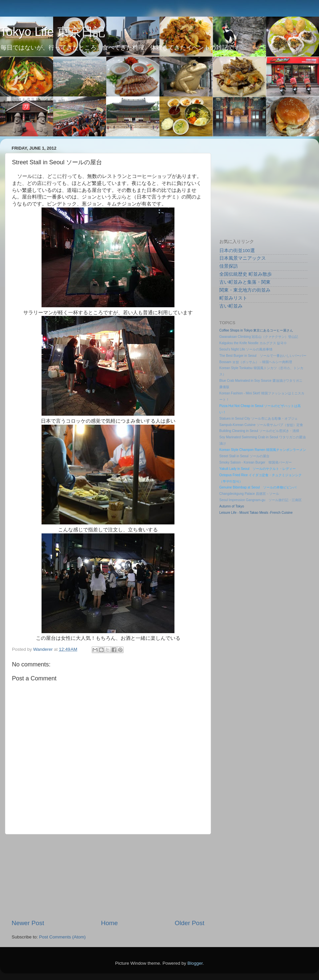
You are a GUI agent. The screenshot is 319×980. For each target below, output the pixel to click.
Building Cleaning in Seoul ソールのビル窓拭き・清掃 (259, 431)
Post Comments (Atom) (62, 937)
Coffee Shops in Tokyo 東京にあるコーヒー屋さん (256, 330)
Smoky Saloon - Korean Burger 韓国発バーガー (256, 462)
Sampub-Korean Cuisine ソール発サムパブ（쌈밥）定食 (261, 425)
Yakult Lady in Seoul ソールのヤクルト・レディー (258, 469)
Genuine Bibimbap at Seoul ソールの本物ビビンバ (258, 487)
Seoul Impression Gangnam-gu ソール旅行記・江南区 (261, 500)
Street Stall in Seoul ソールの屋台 (244, 456)
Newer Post (28, 923)
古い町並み (231, 306)
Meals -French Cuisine (276, 513)
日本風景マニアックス (243, 258)
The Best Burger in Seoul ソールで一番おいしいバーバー (263, 356)
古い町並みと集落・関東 (245, 282)
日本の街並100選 (237, 251)
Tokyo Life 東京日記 (53, 32)
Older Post (190, 923)
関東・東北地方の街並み (245, 290)
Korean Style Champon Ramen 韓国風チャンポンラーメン (263, 450)
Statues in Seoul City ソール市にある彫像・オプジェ (259, 419)
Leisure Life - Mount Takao (239, 513)
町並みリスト (233, 298)
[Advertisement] (108, 877)
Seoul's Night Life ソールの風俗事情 (246, 349)
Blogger (195, 963)
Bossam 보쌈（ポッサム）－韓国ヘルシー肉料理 (256, 362)
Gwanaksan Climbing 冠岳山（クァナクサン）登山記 (259, 337)
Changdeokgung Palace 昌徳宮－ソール (249, 494)
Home (109, 923)
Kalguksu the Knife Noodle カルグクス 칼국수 (253, 343)
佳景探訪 (229, 266)
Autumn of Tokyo (232, 506)
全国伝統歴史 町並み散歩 (246, 274)
